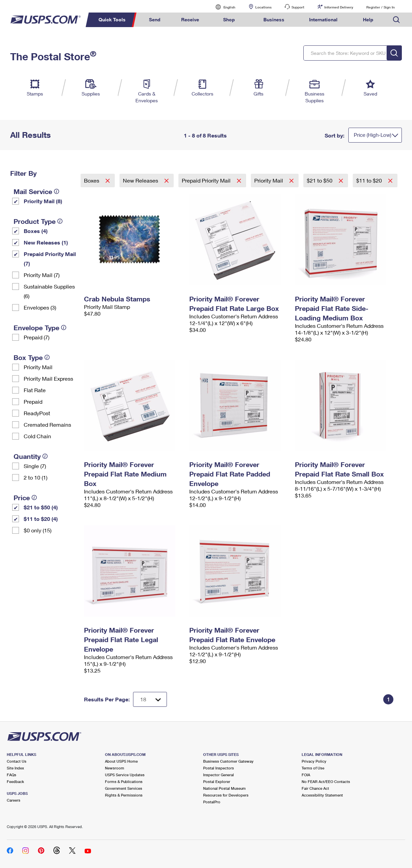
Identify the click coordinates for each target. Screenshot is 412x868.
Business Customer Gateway (228, 761)
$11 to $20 (370, 180)
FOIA (306, 775)
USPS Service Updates (125, 775)
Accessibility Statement (322, 795)
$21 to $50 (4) (41, 507)
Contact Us (17, 761)
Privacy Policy (314, 761)
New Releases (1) (46, 242)
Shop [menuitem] (229, 19)
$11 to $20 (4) (41, 519)
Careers (14, 800)
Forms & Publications (124, 781)
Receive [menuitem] (190, 19)
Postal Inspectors (219, 768)
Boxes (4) (36, 231)
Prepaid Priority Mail (207, 180)
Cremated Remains (47, 425)
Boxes (92, 180)
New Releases (141, 180)
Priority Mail (38, 367)
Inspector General (219, 775)
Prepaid (33, 401)
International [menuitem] (323, 19)
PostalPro (212, 802)
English (222, 7)
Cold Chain (37, 436)
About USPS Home (121, 761)
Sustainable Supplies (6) (49, 291)
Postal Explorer (217, 781)
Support (298, 7)
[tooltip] (57, 191)
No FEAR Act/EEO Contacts (326, 781)
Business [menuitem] (274, 19)
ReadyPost (37, 413)
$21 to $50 (320, 180)
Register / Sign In (381, 7)
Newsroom (115, 768)
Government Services (124, 788)
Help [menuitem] (368, 19)
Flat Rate (35, 390)
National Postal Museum (224, 788)
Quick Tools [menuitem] (112, 19)
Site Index (15, 768)
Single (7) (35, 466)
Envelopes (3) (40, 307)
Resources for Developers (226, 795)
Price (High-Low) (373, 135)
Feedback (15, 781)
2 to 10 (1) (36, 477)
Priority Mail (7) (42, 275)
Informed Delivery (339, 7)
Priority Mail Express (48, 378)
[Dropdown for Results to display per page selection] (150, 699)
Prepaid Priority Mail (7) (50, 259)
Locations (263, 7)
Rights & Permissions (124, 795)
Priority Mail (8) (43, 201)
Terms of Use (313, 768)
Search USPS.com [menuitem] (396, 20)
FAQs (12, 775)
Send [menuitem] (155, 19)
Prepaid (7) (37, 337)
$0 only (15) (38, 530)
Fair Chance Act (315, 788)
